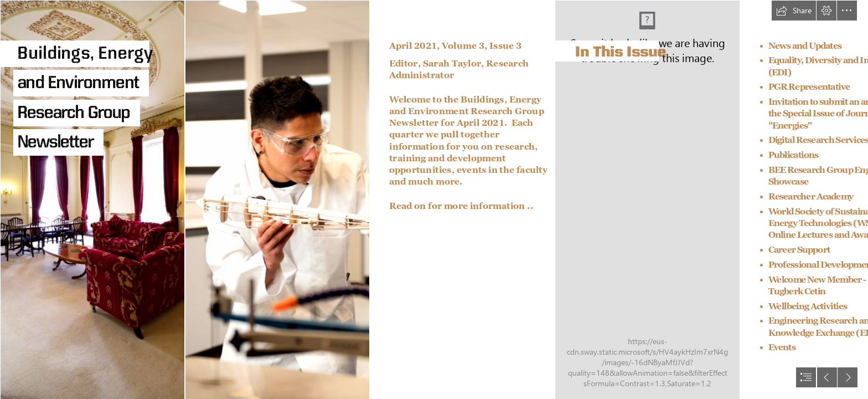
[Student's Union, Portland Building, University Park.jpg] (647, 199)
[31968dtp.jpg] (92, 199)
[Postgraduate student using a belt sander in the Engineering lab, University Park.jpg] (277, 199)
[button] (794, 11)
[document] (434, 199)
